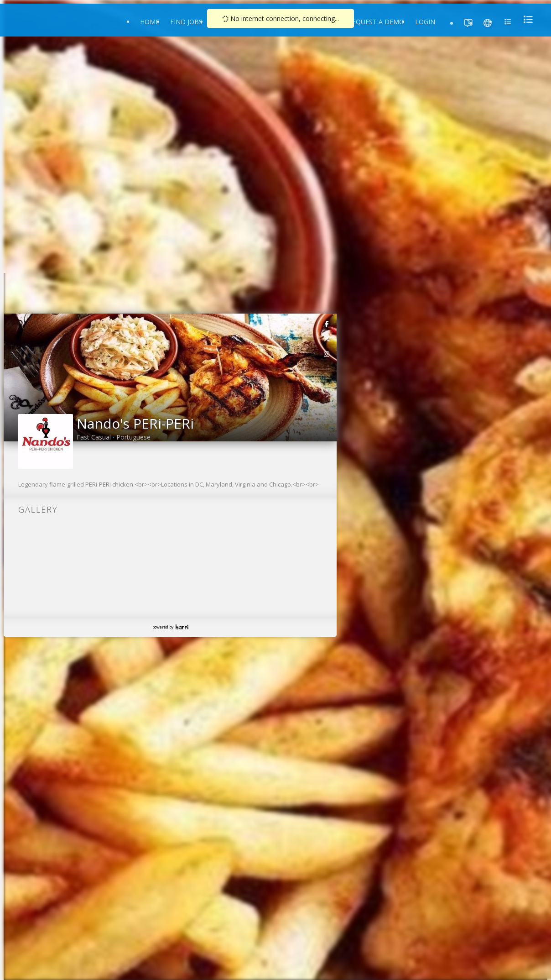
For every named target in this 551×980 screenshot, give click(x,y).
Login (425, 22)
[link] (327, 324)
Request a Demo (376, 22)
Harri (182, 627)
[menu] (525, 19)
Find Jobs (186, 22)
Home (150, 22)
